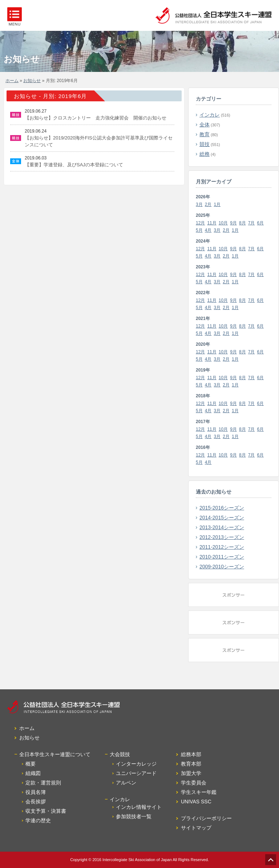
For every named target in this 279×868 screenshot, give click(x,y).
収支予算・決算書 (46, 811)
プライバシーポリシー (206, 818)
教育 (205, 134)
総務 (205, 154)
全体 (205, 125)
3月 (199, 204)
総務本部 (191, 754)
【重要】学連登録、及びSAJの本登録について (74, 165)
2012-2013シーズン (222, 537)
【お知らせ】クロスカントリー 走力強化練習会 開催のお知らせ (96, 118)
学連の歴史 (38, 820)
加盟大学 (191, 773)
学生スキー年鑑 (199, 792)
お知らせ (32, 81)
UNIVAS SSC (196, 802)
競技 (205, 144)
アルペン (126, 783)
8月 (242, 223)
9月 (233, 223)
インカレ (210, 115)
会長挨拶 (36, 802)
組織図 (33, 773)
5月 (199, 230)
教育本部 (191, 764)
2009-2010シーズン (222, 567)
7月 (252, 223)
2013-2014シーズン (222, 527)
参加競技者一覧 (134, 816)
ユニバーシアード (136, 773)
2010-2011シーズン (222, 557)
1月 (217, 204)
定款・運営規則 (43, 783)
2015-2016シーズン (222, 508)
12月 (200, 223)
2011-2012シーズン (222, 547)
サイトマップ (196, 828)
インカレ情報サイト (139, 807)
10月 (223, 223)
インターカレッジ (136, 764)
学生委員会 (194, 783)
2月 (208, 204)
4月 (208, 230)
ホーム (12, 81)
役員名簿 (36, 792)
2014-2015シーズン (222, 518)
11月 (212, 223)
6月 (261, 223)
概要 (31, 764)
